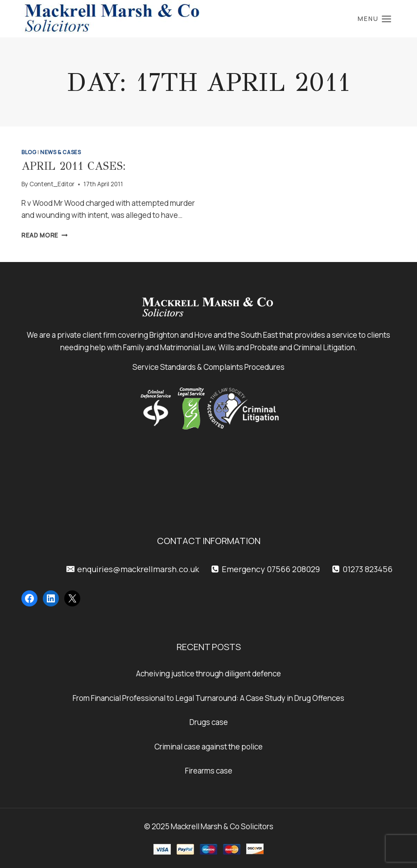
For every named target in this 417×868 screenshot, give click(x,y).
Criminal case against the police (208, 747)
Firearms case (209, 771)
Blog (29, 152)
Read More (45, 235)
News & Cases (60, 152)
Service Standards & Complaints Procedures (208, 367)
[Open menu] (375, 19)
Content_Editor (52, 184)
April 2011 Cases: (74, 166)
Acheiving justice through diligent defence (208, 674)
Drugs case (209, 722)
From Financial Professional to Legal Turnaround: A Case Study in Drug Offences (208, 698)
